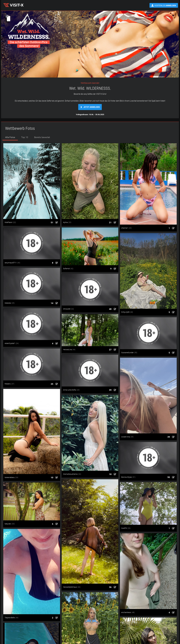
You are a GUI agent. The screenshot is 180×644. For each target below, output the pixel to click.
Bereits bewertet (42, 137)
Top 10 (25, 137)
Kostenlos (165, 5)
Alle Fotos (10, 137)
